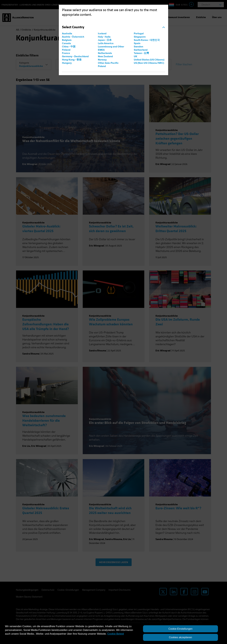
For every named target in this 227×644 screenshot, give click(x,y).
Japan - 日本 (105, 40)
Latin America (106, 43)
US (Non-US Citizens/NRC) (149, 63)
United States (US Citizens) (149, 60)
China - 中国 (69, 47)
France (66, 53)
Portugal (139, 34)
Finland (66, 50)
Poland (102, 66)
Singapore (140, 37)
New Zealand (105, 56)
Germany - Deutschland (75, 56)
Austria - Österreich (73, 37)
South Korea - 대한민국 (147, 40)
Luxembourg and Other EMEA (111, 48)
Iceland (102, 34)
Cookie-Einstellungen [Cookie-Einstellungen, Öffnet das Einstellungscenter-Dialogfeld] (180, 629)
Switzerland (141, 50)
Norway (102, 60)
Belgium (67, 40)
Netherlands (105, 53)
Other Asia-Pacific (108, 63)
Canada (66, 43)
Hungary (67, 63)
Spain (137, 43)
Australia (67, 34)
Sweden (138, 47)
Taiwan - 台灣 (141, 53)
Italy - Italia (104, 37)
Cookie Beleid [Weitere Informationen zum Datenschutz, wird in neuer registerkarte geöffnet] (116, 634)
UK (136, 56)
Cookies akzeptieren (180, 637)
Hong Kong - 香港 (72, 60)
